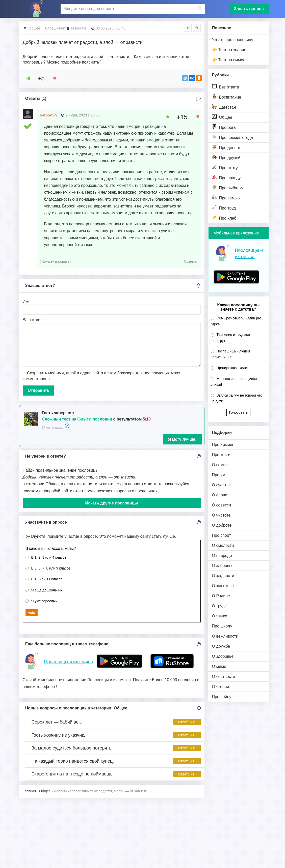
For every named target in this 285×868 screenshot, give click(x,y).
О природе (222, 556)
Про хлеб (224, 218)
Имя (27, 302)
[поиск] (132, 9)
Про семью (226, 198)
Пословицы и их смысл (69, 662)
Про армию (223, 445)
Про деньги (226, 147)
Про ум (219, 475)
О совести (222, 505)
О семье (220, 465)
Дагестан (224, 107)
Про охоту (225, 167)
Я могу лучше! (182, 439)
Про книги (221, 455)
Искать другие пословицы (112, 503)
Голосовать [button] (239, 412)
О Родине (221, 596)
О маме (219, 666)
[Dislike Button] (53, 78)
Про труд (224, 208)
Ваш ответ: (33, 320)
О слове (220, 495)
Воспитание (227, 97)
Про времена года (232, 137)
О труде (219, 606)
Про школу (222, 626)
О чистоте (221, 515)
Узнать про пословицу (233, 40)
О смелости (223, 545)
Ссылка (190, 261)
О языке (220, 616)
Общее (222, 117)
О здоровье (223, 566)
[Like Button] (27, 78)
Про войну (222, 697)
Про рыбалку (228, 187)
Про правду (226, 177)
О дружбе (221, 646)
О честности (224, 677)
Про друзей (226, 157)
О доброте (222, 525)
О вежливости (225, 636)
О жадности (223, 576)
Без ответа (226, 87)
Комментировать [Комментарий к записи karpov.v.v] (56, 261)
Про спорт (222, 535)
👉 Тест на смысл (229, 60)
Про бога (224, 127)
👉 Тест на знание (229, 50)
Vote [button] (32, 613)
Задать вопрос (249, 9)
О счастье (222, 485)
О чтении (221, 687)
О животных (223, 586)
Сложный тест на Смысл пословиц (77, 419)
